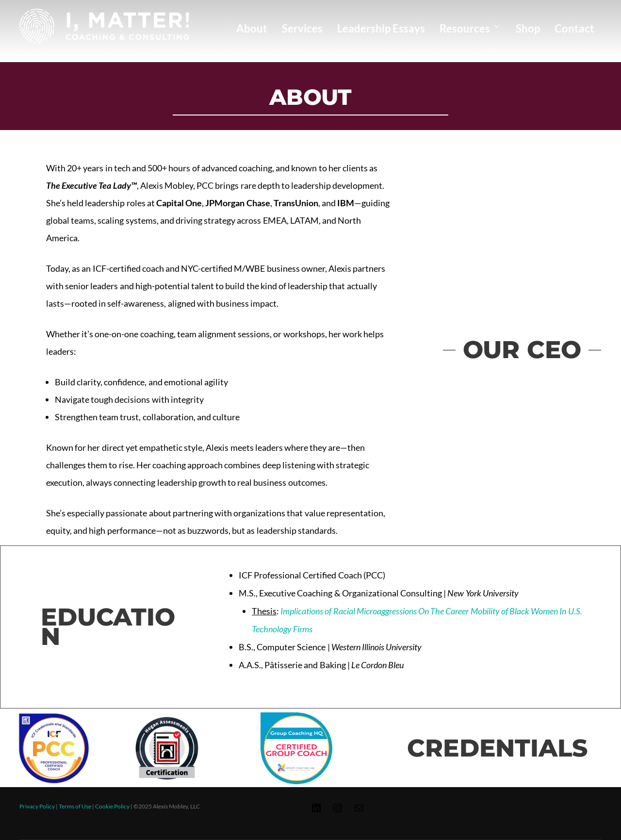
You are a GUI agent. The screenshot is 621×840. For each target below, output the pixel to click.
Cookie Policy (112, 806)
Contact (574, 28)
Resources (471, 28)
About (252, 28)
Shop (528, 28)
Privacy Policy (37, 806)
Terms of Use (75, 806)
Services (302, 28)
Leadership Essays (381, 28)
